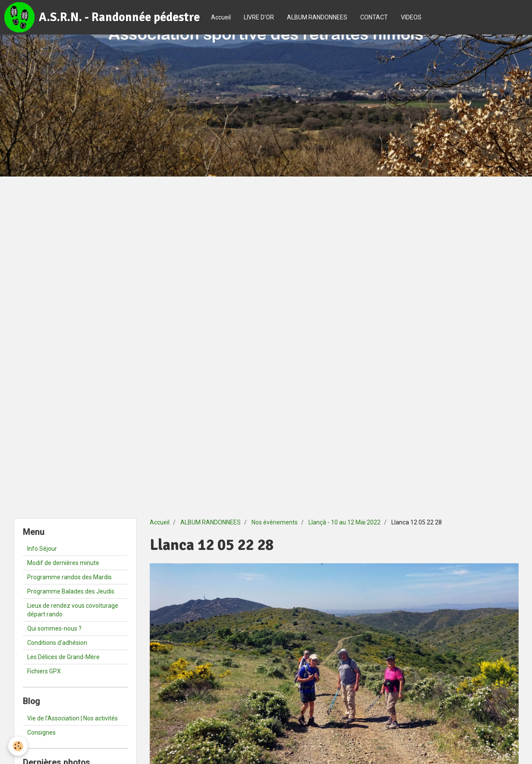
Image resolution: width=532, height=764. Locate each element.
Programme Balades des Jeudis (71, 591)
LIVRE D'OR (259, 17)
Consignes (41, 732)
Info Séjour (42, 549)
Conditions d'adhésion (57, 643)
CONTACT (374, 17)
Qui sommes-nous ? (54, 628)
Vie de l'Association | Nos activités (72, 718)
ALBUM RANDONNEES (317, 17)
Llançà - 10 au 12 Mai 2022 (345, 522)
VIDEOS (411, 17)
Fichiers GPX (44, 671)
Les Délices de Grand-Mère (63, 657)
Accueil (221, 17)
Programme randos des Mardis (69, 577)
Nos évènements (275, 522)
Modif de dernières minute (63, 563)
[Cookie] (18, 746)
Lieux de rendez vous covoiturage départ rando (73, 610)
